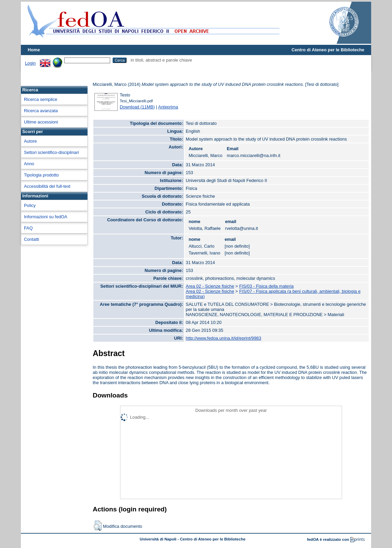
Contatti (31, 239)
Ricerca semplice (41, 99)
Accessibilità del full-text (47, 186)
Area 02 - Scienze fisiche (210, 286)
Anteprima (168, 107)
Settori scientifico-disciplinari (51, 152)
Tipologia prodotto (41, 175)
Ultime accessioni (41, 122)
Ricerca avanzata (41, 111)
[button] (98, 526)
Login (30, 63)
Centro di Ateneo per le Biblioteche (328, 50)
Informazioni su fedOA (46, 217)
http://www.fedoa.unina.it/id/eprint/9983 (224, 338)
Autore (30, 141)
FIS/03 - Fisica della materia (266, 286)
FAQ (28, 228)
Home (34, 50)
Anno (29, 164)
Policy (30, 205)
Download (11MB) (137, 107)
